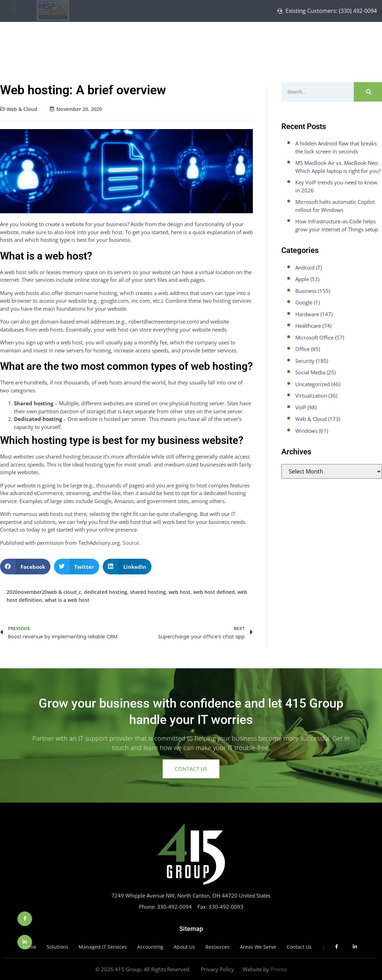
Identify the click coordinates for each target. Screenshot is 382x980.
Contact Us (355, 37)
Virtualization (311, 396)
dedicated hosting (106, 592)
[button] (25, 567)
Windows (306, 431)
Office (302, 349)
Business (306, 291)
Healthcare (308, 326)
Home (188, 37)
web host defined (214, 592)
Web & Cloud (22, 109)
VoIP (301, 407)
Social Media (310, 372)
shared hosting (148, 592)
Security (305, 361)
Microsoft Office (314, 337)
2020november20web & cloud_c (44, 592)
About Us (319, 37)
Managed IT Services (269, 37)
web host (180, 592)
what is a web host (67, 600)
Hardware (307, 314)
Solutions (218, 37)
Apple (302, 279)
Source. (131, 543)
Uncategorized (313, 384)
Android (305, 268)
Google (304, 302)
